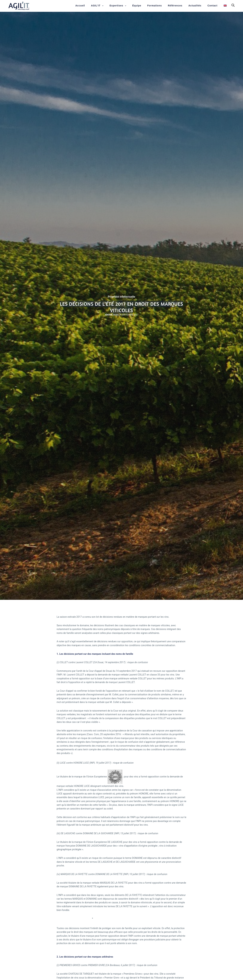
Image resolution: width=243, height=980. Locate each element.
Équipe (137, 6)
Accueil (80, 6)
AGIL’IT (96, 6)
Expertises (116, 6)
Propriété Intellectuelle (122, 297)
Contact (212, 6)
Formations (155, 6)
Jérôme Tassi (112, 315)
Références (175, 6)
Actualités (195, 6)
